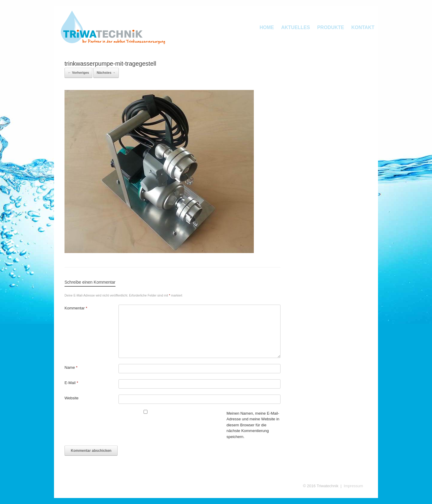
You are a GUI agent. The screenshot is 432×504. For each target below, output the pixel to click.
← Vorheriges (78, 73)
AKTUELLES (295, 27)
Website (72, 398)
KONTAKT (363, 27)
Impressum (353, 486)
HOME (267, 27)
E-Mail (71, 383)
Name (71, 367)
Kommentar (76, 308)
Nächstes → (106, 73)
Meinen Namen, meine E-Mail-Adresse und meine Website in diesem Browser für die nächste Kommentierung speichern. (253, 425)
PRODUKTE (331, 27)
